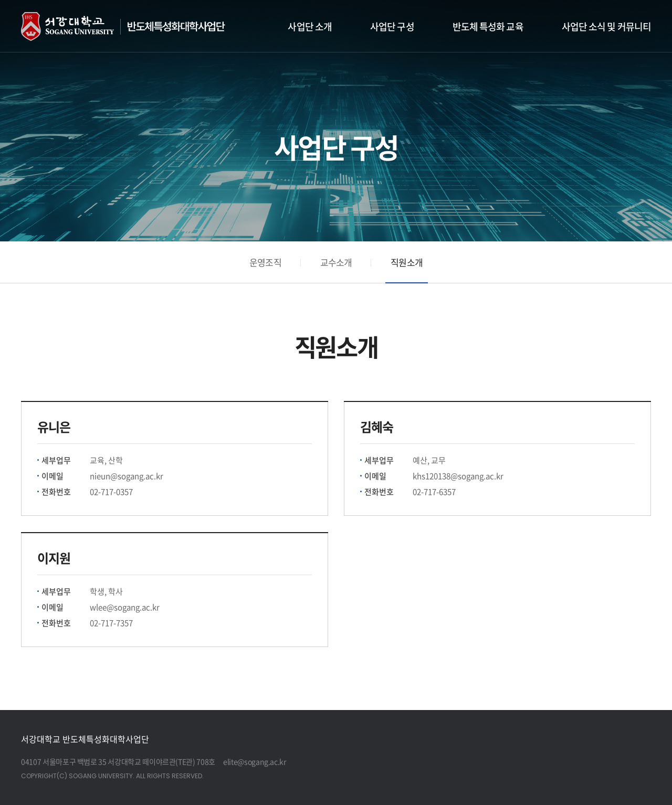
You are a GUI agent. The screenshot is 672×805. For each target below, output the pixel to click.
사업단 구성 (392, 27)
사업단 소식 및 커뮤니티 (606, 27)
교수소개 (336, 262)
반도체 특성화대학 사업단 (135, 27)
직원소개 (407, 262)
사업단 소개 (310, 27)
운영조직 (265, 262)
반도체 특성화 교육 (488, 27)
